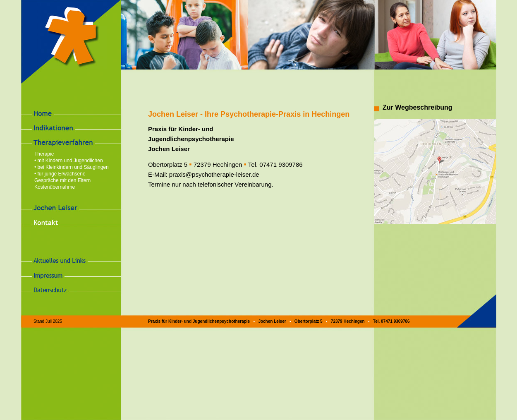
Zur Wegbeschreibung (418, 107)
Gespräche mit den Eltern (62, 180)
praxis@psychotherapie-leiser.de (214, 174)
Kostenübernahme (55, 187)
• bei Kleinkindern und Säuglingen (72, 167)
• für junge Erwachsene (60, 174)
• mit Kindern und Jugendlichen (69, 161)
